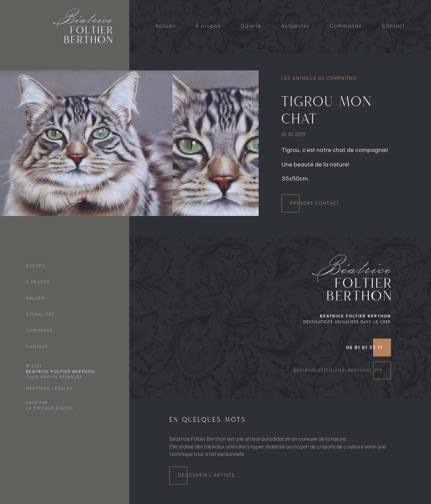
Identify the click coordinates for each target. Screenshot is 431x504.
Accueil (165, 26)
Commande (346, 26)
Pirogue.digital (54, 408)
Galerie (251, 26)
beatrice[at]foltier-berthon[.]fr (338, 370)
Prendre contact (315, 203)
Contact (393, 26)
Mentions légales (49, 388)
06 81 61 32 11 (364, 348)
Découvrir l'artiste (207, 475)
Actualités (295, 26)
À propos (208, 26)
